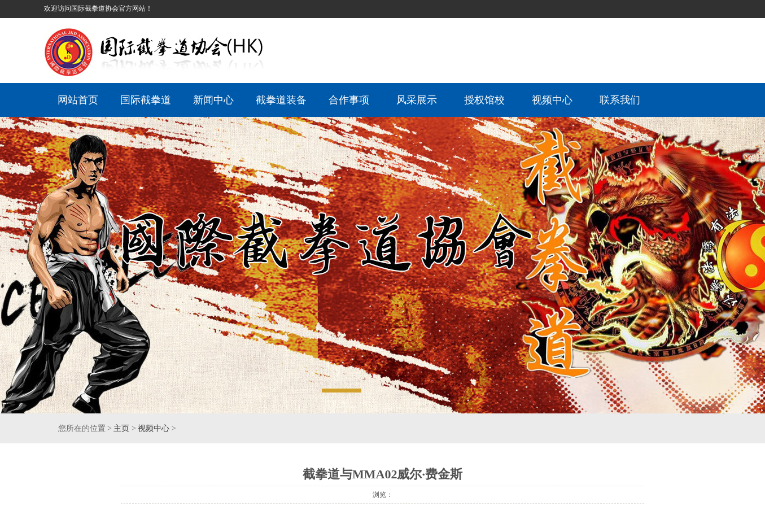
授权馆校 (484, 100)
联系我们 (620, 100)
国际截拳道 (146, 100)
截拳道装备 (281, 100)
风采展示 (417, 100)
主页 (121, 428)
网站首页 (78, 100)
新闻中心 (213, 100)
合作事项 (349, 100)
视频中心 (552, 100)
